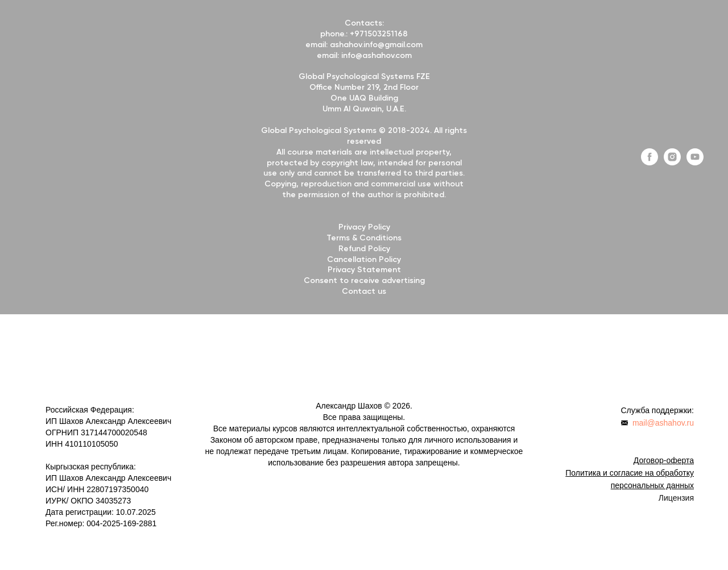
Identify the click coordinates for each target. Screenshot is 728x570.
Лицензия (676, 498)
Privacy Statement (364, 270)
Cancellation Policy (364, 260)
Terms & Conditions (364, 238)
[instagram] (672, 162)
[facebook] (650, 162)
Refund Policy (364, 249)
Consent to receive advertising (364, 281)
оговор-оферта (667, 460)
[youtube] (695, 162)
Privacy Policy (364, 227)
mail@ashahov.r (661, 423)
